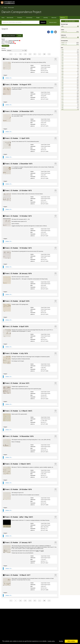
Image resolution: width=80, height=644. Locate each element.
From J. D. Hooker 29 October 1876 (18, 489)
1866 (62, 84)
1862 (62, 78)
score (15, 51)
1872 (62, 93)
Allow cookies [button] (71, 641)
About (5, 8)
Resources (51, 18)
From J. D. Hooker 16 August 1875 (18, 84)
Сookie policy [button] (51, 641)
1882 (62, 109)
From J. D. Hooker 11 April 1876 (17, 138)
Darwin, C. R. (64, 43)
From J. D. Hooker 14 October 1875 (18, 216)
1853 (62, 64)
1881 (62, 108)
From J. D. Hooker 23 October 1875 (18, 190)
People (36, 18)
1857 (62, 70)
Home (2, 8)
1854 (62, 65)
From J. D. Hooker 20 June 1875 (17, 383)
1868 (62, 87)
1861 (62, 76)
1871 (62, 92)
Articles (20, 36)
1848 (62, 57)
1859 (62, 73)
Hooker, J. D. (64, 32)
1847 (62, 56)
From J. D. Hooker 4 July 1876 (16, 353)
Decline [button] (61, 641)
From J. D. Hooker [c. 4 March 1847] (19, 411)
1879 (62, 104)
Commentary (28, 18)
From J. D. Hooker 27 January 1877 (18, 542)
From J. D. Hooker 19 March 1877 (18, 575)
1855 (62, 67)
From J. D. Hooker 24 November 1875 (19, 111)
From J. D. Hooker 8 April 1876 (17, 326)
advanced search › (53, 22)
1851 (62, 62)
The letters (20, 18)
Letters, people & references (9, 36)
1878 (62, 103)
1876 (62, 100)
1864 (62, 81)
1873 (62, 95)
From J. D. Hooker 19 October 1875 (18, 248)
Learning (43, 18)
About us (59, 18)
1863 (62, 79)
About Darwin (11, 18)
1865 (62, 83)
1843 (62, 50)
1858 (62, 72)
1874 (62, 97)
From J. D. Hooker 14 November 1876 (19, 436)
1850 (62, 61)
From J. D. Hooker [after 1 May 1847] (19, 517)
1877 (62, 101)
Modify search (5, 46)
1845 (62, 53)
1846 (62, 54)
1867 (62, 86)
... (40, 54)
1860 (62, 75)
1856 (62, 68)
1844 (62, 51)
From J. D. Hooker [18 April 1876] (18, 59)
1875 (62, 98)
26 (44, 54)
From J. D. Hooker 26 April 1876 (17, 301)
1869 (62, 89)
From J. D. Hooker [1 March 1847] (18, 464)
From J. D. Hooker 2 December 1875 (19, 164)
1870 (62, 90)
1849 (62, 59)
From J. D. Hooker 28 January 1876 (18, 273)
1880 (62, 106)
